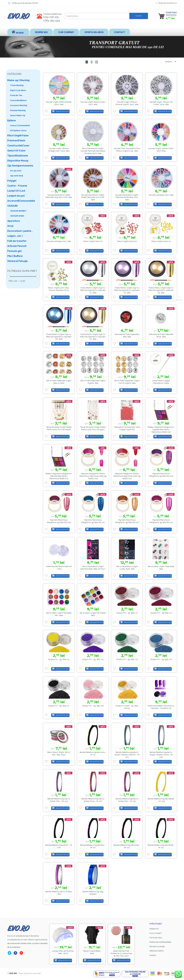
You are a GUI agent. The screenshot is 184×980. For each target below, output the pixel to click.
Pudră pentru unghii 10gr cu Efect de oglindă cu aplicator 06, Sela (59, 337)
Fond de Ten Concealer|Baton (18, 98)
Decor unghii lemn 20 (127, 241)
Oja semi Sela (17, 176)
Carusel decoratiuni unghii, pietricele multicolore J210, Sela (127, 197)
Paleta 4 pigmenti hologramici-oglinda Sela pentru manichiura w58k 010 (161, 430)
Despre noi (41, 32)
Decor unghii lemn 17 (93, 241)
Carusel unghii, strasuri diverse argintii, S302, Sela (127, 103)
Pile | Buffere (15, 256)
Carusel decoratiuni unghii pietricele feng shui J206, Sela (59, 196)
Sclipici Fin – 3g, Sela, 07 (59, 706)
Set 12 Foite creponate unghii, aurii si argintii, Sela (127, 382)
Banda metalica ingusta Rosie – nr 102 (127, 846)
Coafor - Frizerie (17, 186)
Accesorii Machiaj (19, 105)
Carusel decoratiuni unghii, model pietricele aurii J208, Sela (93, 197)
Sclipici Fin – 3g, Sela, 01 (127, 613)
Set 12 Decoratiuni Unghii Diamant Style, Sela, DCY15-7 (93, 568)
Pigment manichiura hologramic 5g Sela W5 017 (161, 521)
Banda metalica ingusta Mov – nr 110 (93, 846)
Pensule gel (14, 251)
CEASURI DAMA (17, 216)
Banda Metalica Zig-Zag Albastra (93, 893)
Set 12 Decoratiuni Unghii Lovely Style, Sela (127, 568)
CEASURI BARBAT (18, 211)
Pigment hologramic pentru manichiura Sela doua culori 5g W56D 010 (127, 476)
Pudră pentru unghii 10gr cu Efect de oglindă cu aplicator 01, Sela (93, 290)
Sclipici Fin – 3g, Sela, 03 (59, 659)
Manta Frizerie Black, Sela (121, 952)
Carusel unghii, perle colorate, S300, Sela (59, 103)
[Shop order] (170, 62)
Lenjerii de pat (16, 196)
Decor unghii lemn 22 (161, 241)
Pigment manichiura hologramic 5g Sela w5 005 (59, 521)
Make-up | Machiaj (18, 80)
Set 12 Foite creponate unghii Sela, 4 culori (59, 382)
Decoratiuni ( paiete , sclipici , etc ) (20, 233)
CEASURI (12, 206)
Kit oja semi (16, 171)
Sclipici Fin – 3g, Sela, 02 (161, 613)
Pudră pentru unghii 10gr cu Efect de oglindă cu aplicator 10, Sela (93, 337)
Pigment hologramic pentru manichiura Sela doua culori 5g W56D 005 (93, 476)
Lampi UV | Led (16, 191)
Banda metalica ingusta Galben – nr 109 (161, 800)
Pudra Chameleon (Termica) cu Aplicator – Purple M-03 (161, 707)
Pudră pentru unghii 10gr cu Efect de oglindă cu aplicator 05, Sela (161, 290)
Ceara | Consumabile (20, 125)
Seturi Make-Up (18, 115)
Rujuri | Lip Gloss (18, 90)
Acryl (10, 226)
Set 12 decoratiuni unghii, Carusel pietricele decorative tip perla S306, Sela (93, 151)
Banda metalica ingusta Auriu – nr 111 (93, 753)
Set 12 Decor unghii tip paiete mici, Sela (59, 614)
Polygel (12, 181)
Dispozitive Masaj (18, 161)
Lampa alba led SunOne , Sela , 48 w (92, 952)
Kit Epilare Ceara (18, 130)
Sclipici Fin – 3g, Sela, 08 (93, 706)
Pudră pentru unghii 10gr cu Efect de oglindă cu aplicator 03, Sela (127, 290)
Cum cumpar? (66, 32)
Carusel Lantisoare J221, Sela (59, 241)
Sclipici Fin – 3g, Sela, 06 (161, 659)
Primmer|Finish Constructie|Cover (18, 143)
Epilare (12, 120)
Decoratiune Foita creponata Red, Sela (127, 335)
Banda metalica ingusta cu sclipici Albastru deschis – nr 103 (127, 755)
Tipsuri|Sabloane (18, 156)
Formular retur (156, 938)
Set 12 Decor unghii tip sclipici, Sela (93, 614)
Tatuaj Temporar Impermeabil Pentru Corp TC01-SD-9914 (93, 428)
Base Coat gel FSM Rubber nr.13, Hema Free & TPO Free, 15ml (63, 953)
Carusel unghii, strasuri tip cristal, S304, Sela (161, 103)
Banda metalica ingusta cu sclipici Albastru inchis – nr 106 (161, 755)
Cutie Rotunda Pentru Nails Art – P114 (59, 568)
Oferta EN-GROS (94, 32)
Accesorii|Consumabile (21, 201)
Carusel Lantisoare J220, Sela (161, 195)
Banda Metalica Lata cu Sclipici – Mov (59, 893)
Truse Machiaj (17, 85)
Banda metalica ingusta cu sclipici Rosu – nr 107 (93, 800)
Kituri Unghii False (18, 135)
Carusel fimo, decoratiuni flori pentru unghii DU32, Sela (127, 150)
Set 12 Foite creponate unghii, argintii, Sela (93, 382)
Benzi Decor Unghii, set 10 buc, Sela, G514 (59, 753)
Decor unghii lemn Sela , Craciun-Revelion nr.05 (59, 289)
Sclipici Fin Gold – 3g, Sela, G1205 (127, 707)
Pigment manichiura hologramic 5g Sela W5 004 (161, 475)
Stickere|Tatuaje (18, 261)
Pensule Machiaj (18, 110)
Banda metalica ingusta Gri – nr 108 (59, 846)
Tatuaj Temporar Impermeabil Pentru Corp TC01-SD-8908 (59, 428)
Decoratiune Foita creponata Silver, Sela (161, 335)
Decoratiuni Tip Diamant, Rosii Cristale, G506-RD (127, 428)
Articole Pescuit (17, 246)
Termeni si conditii (157, 946)
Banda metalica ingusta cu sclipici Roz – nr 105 (127, 800)
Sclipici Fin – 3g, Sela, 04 (93, 659)
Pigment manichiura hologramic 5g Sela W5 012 (127, 521)
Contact (119, 32)
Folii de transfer (17, 241)
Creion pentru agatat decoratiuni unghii (161, 382)
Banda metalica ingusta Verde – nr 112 (161, 846)
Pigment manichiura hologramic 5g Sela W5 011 (93, 521)
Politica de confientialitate (160, 942)
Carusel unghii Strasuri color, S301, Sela (93, 103)
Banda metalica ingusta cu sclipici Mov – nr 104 (59, 800)
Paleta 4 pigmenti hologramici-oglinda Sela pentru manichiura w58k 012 (59, 476)
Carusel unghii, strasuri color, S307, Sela (161, 150)
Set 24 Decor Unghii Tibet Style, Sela (161, 568)
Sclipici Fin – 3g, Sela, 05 (127, 659)
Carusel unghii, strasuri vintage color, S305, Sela (59, 150)
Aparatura (14, 221)
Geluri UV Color (16, 151)
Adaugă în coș (62, 111)
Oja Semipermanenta (20, 166)
